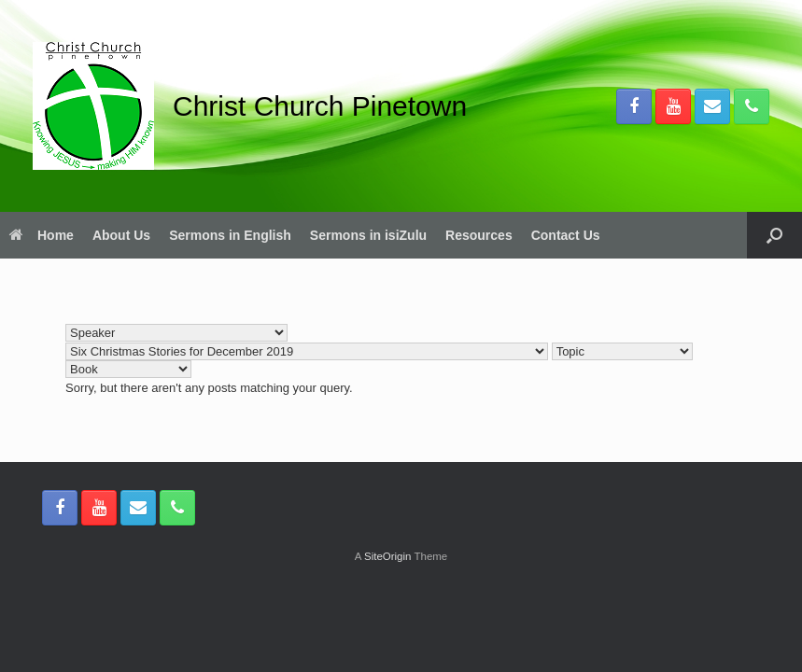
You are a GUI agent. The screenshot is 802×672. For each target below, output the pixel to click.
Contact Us (566, 235)
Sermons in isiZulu (368, 235)
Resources (479, 235)
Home (42, 235)
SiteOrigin (388, 556)
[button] (774, 235)
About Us (121, 235)
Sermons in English (230, 235)
